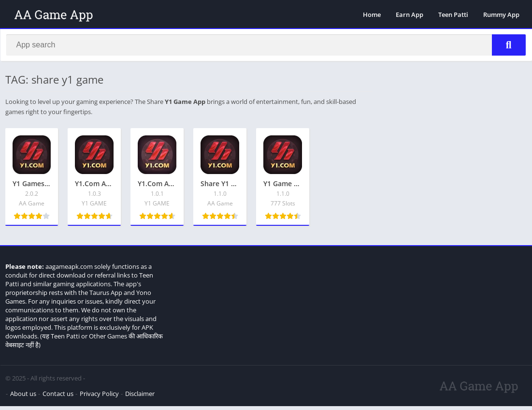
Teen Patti (453, 15)
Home (372, 15)
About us (23, 397)
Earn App (410, 15)
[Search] (266, 47)
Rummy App (501, 15)
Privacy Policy (99, 397)
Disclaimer (140, 397)
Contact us (58, 397)
